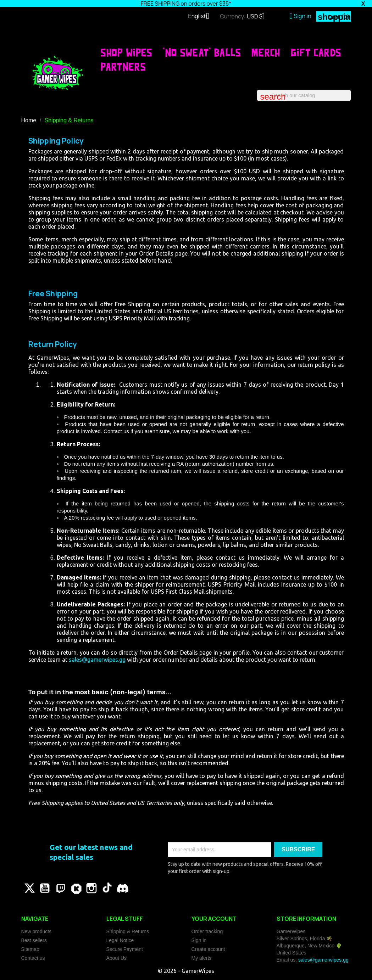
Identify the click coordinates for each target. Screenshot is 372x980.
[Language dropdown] (202, 17)
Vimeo (76, 888)
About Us (117, 958)
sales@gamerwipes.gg (97, 660)
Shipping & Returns (128, 931)
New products (37, 931)
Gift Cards (316, 52)
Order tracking (207, 931)
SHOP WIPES (126, 52)
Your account (214, 919)
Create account (208, 949)
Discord (123, 888)
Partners (123, 67)
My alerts (202, 958)
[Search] (304, 95)
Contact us (33, 958)
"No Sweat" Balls (202, 52)
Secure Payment (125, 949)
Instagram (91, 888)
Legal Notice (120, 940)
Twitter (29, 888)
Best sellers (34, 940)
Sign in (199, 940)
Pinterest (60, 888)
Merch (266, 52)
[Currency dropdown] (258, 17)
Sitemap (30, 949)
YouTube (45, 888)
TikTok (107, 888)
